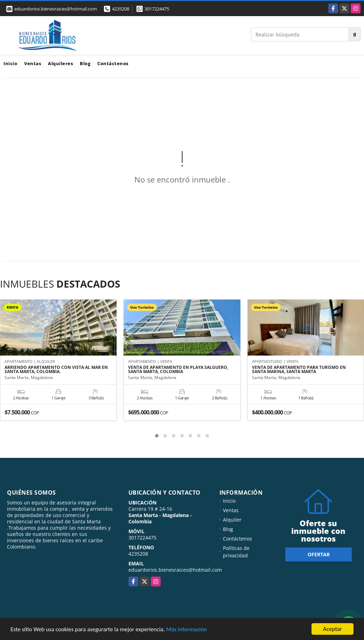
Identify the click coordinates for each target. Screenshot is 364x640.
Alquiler (232, 520)
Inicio (10, 63)
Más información (187, 630)
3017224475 (157, 9)
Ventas (33, 63)
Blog (85, 63)
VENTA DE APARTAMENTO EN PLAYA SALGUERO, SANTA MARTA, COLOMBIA (178, 370)
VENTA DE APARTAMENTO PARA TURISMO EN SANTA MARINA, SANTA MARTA (299, 370)
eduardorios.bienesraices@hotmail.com (175, 570)
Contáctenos (113, 63)
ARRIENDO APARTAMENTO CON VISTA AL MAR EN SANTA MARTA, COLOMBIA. (56, 370)
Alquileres (60, 63)
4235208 (121, 9)
